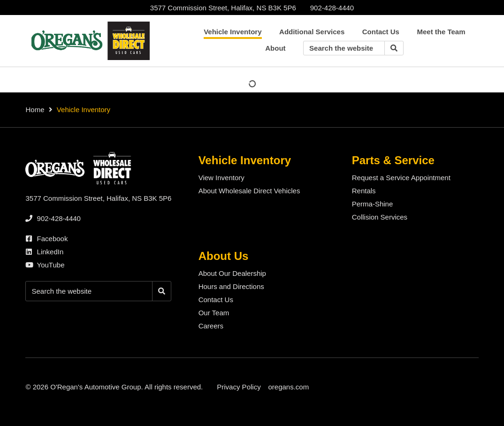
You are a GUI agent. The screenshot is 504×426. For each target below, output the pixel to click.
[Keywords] (344, 48)
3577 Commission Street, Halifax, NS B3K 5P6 (223, 8)
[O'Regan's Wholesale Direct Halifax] (89, 41)
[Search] (394, 48)
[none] (332, 8)
